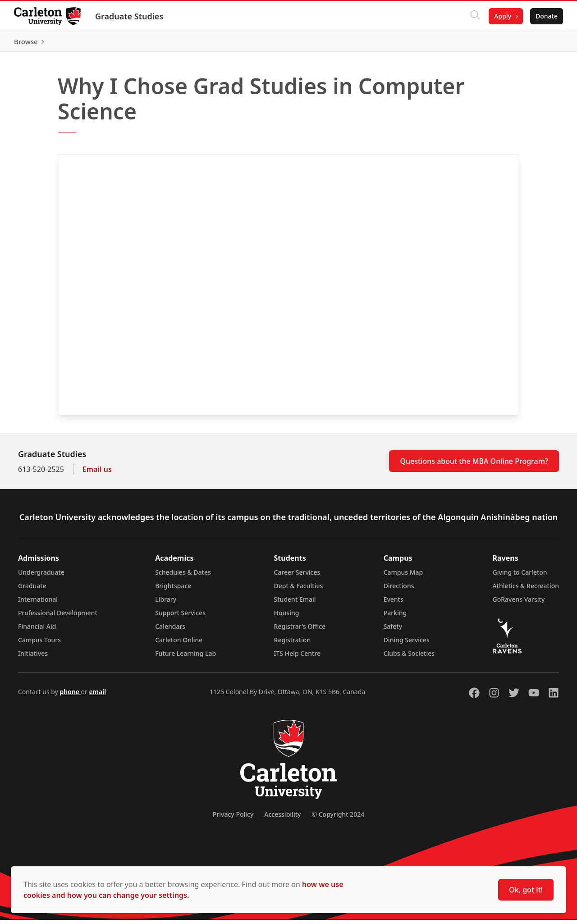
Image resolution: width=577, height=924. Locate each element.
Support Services (180, 617)
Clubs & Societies (409, 657)
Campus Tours (39, 644)
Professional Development (58, 617)
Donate (546, 16)
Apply (502, 16)
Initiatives (33, 657)
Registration (293, 644)
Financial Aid (37, 630)
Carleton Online (179, 644)
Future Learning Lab (185, 657)
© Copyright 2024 (338, 818)
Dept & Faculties (299, 590)
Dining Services (407, 644)
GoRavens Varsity (519, 603)
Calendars (170, 630)
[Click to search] (475, 16)
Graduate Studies (130, 16)
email (97, 696)
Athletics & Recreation (526, 590)
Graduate (32, 590)
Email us (97, 473)
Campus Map (403, 576)
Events (394, 603)
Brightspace (173, 590)
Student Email (295, 603)
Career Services (297, 576)
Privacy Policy (233, 818)
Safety (393, 630)
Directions (399, 590)
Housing (287, 617)
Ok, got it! (526, 890)
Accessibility (282, 818)
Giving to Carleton (520, 576)
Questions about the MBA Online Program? (474, 465)
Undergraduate (41, 576)
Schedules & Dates (183, 576)
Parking (395, 617)
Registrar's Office (300, 630)
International (38, 603)
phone (70, 696)
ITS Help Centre (298, 657)
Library (166, 603)
